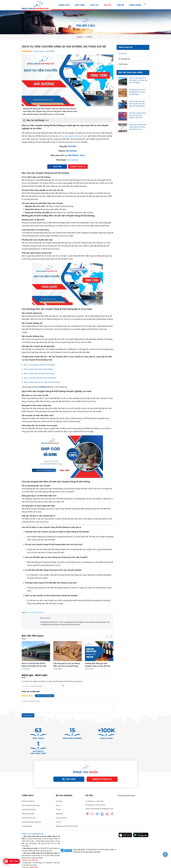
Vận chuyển (31, 612)
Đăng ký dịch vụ (102, 770)
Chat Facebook (73, 160)
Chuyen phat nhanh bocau (126, 786)
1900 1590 (69, 770)
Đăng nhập (135, 5)
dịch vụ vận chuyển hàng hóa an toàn (73, 136)
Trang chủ (64, 5)
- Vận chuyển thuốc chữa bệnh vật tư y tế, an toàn (46, 114)
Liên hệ (120, 5)
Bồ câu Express (45, 618)
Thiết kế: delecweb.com (55, 865)
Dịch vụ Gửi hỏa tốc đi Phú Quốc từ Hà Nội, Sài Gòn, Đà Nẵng (138, 80)
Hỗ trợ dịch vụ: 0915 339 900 (95, 796)
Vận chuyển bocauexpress (91, 865)
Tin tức (108, 5)
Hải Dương (40, 612)
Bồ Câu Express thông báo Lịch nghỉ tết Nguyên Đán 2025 (138, 115)
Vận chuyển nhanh (108, 865)
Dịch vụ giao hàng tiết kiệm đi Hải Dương (40, 373)
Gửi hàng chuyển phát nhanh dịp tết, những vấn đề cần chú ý (138, 127)
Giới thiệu (80, 5)
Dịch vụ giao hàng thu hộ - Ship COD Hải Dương (42, 382)
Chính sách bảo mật (29, 808)
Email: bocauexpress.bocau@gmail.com (99, 799)
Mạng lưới (59, 804)
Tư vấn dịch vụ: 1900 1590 (94, 792)
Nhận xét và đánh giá (31, 691)
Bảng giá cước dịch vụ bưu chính (67, 817)
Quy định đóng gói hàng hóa (31, 813)
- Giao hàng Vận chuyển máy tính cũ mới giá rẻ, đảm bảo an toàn (53, 111)
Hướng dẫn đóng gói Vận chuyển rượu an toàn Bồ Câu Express (137, 103)
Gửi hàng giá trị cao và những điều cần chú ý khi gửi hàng (138, 92)
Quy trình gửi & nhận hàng (31, 796)
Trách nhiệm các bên (29, 800)
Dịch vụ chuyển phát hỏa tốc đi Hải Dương (40, 378)
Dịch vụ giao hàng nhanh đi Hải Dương (39, 369)
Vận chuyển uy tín (123, 865)
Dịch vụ (94, 5)
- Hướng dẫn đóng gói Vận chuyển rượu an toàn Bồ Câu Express (53, 108)
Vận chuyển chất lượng (139, 865)
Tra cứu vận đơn (61, 808)
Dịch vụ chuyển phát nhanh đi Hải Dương (40, 365)
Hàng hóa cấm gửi (28, 804)
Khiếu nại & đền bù (28, 792)
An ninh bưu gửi (27, 817)
